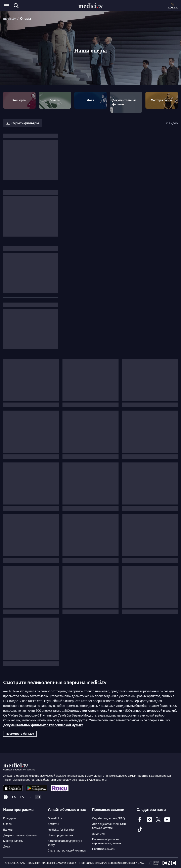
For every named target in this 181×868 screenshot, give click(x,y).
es (22, 797)
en (14, 797)
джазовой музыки (161, 710)
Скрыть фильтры (22, 123)
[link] (13, 788)
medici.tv (9, 18)
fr (30, 797)
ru (38, 797)
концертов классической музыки (96, 710)
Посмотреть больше (20, 734)
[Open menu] (6, 6)
